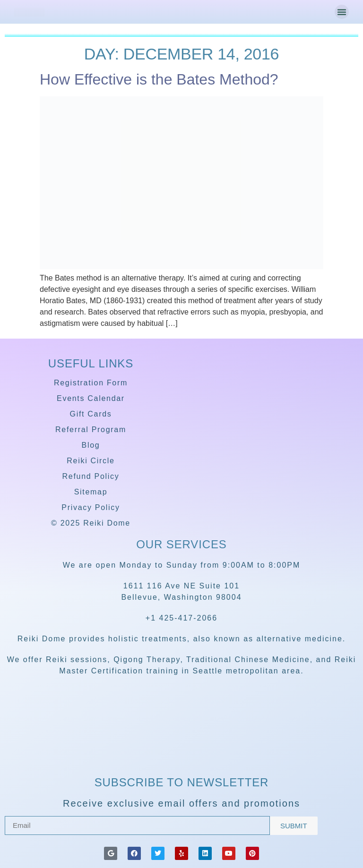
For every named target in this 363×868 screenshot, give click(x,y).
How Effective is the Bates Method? (159, 79)
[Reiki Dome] (181, 746)
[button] (342, 12)
